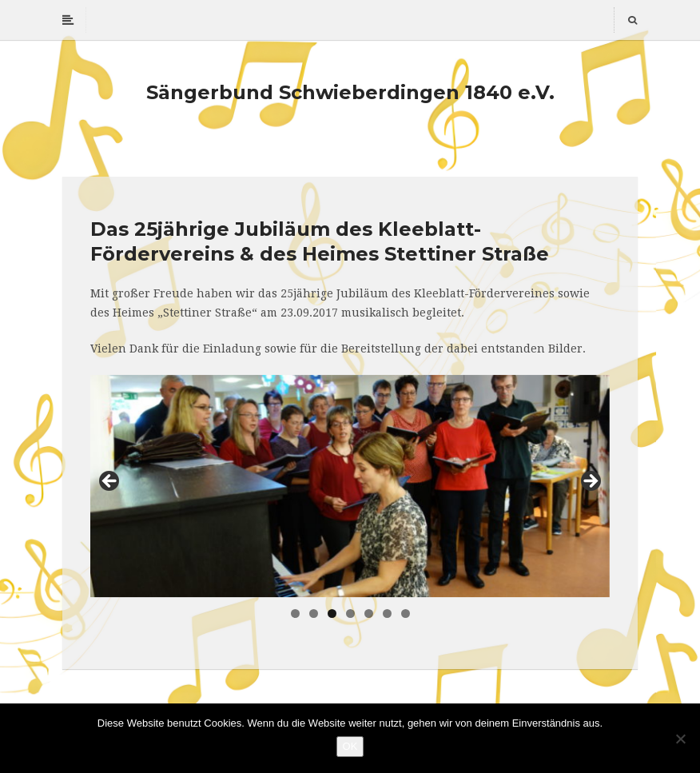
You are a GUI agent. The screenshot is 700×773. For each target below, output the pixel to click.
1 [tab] (295, 614)
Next (590, 482)
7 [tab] (406, 614)
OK (350, 746)
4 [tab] (350, 614)
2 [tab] (314, 614)
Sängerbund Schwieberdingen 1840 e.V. (350, 92)
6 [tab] (387, 614)
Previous (110, 482)
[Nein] (680, 739)
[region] (350, 486)
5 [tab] (369, 614)
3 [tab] (332, 614)
